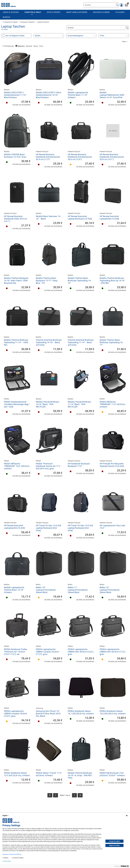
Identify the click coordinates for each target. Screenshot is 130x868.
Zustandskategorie (75, 36)
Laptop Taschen (43, 22)
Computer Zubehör (27, 22)
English (6, 816)
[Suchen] (99, 5)
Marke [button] (38, 36)
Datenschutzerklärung (15, 854)
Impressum (5, 854)
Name (36, 46)
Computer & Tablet (10, 22)
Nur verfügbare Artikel (15, 36)
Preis (41, 46)
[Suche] (94, 28)
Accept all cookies (115, 841)
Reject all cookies (115, 845)
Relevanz (21, 46)
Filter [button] (124, 42)
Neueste (29, 46)
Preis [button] (102, 36)
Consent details (7, 861)
